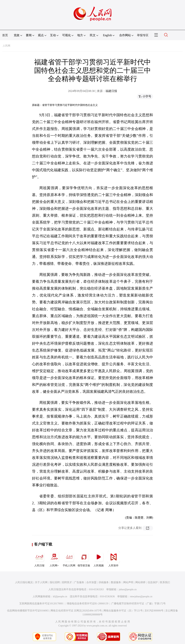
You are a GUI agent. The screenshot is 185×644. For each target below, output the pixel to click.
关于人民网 (41, 582)
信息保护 (153, 582)
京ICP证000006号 (154, 611)
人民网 (7, 46)
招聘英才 (67, 582)
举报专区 (143, 35)
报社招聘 (55, 582)
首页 (5, 35)
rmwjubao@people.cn (141, 596)
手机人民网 (69, 559)
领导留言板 (84, 559)
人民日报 (39, 559)
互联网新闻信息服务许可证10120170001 (41, 604)
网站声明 (128, 582)
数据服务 (116, 582)
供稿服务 (104, 582)
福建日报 (111, 91)
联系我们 (165, 582)
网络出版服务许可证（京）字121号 (123, 611)
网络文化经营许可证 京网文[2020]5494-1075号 (76, 611)
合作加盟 (91, 582)
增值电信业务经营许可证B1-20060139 (88, 604)
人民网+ (54, 559)
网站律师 (140, 582)
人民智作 (113, 559)
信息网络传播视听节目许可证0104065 (28, 611)
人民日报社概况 (24, 582)
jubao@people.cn (128, 589)
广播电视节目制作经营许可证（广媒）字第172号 (138, 604)
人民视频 (99, 559)
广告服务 (79, 582)
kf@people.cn (60, 596)
